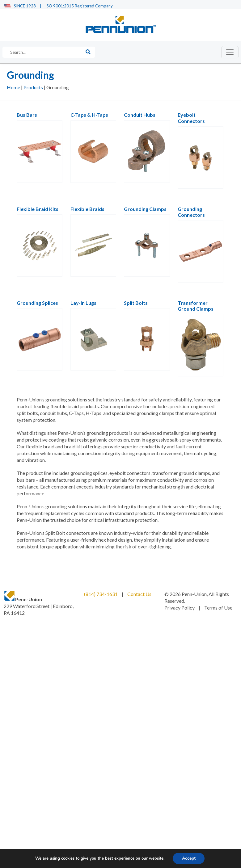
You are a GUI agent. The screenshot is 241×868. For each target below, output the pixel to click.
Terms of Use (218, 608)
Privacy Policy (180, 608)
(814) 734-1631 (101, 594)
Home (13, 88)
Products (33, 88)
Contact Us (139, 594)
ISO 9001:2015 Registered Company (79, 6)
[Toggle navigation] (230, 52)
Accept (189, 858)
